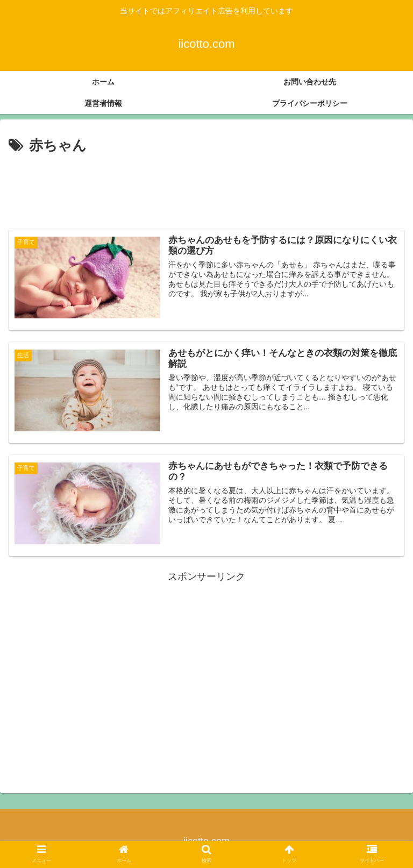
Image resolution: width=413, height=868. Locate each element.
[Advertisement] (206, 187)
